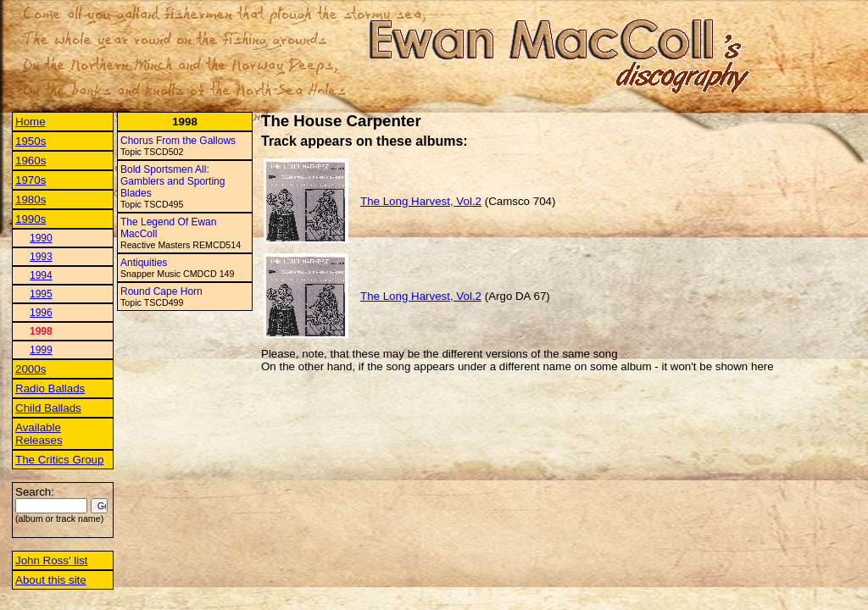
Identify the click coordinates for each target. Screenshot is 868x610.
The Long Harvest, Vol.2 (421, 201)
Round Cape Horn (161, 291)
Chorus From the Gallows (178, 141)
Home (31, 122)
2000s (31, 369)
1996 (41, 313)
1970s (31, 180)
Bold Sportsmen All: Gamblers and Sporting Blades (172, 181)
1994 (41, 275)
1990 (41, 238)
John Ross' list (52, 560)
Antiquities (144, 263)
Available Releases (39, 434)
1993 (41, 257)
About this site (51, 580)
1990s (31, 219)
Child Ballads (48, 408)
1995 (41, 294)
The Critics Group (59, 460)
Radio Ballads (50, 388)
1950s (31, 141)
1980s (31, 200)
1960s (31, 161)
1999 (41, 350)
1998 (41, 331)
